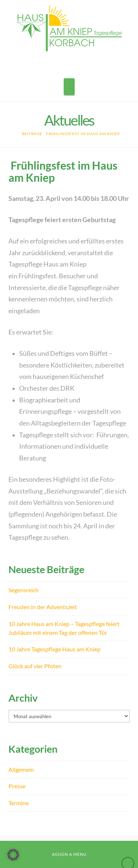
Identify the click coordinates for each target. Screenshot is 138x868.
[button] (69, 87)
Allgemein (21, 769)
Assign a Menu (69, 854)
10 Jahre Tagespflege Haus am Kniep (54, 649)
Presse (17, 786)
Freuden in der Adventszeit (43, 607)
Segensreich (24, 590)
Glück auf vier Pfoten (35, 666)
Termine (19, 803)
